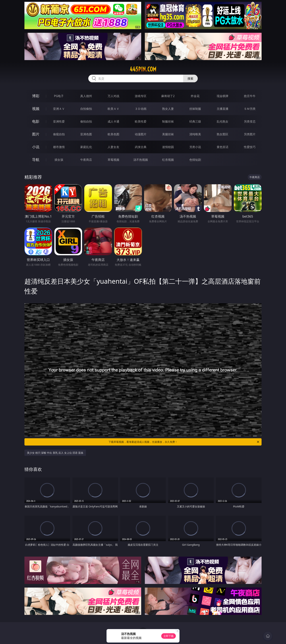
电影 (36, 121)
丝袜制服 (195, 109)
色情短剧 (195, 160)
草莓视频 (113, 160)
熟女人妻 (168, 109)
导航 (36, 160)
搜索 (190, 78)
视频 (36, 109)
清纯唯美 (195, 134)
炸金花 (195, 96)
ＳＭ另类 (250, 109)
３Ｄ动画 (141, 109)
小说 (36, 147)
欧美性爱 (141, 121)
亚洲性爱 (59, 121)
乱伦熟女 (223, 121)
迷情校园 (168, 147)
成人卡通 (113, 121)
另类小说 (195, 147)
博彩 (36, 96)
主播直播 (223, 109)
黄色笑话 (223, 147)
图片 (36, 134)
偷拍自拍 (86, 121)
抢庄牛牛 (250, 96)
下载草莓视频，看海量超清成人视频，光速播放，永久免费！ (184, 442)
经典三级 (195, 121)
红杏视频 (168, 160)
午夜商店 (86, 160)
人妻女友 (113, 147)
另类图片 (250, 134)
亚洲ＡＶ (59, 109)
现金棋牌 (223, 96)
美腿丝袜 (168, 134)
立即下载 (169, 636)
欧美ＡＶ (113, 109)
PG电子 (59, 96)
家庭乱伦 (86, 147)
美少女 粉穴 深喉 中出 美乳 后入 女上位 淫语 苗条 (55, 453)
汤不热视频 (141, 160)
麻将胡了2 (168, 96)
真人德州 (86, 96)
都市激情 (59, 147)
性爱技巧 (250, 147)
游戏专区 (141, 96)
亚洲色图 (86, 134)
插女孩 (59, 160)
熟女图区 (223, 134)
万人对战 (113, 96)
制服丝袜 (168, 121)
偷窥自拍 (59, 134)
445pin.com (143, 69)
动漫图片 (141, 134)
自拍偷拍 (86, 109)
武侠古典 (141, 147)
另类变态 (250, 121)
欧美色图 (113, 134)
